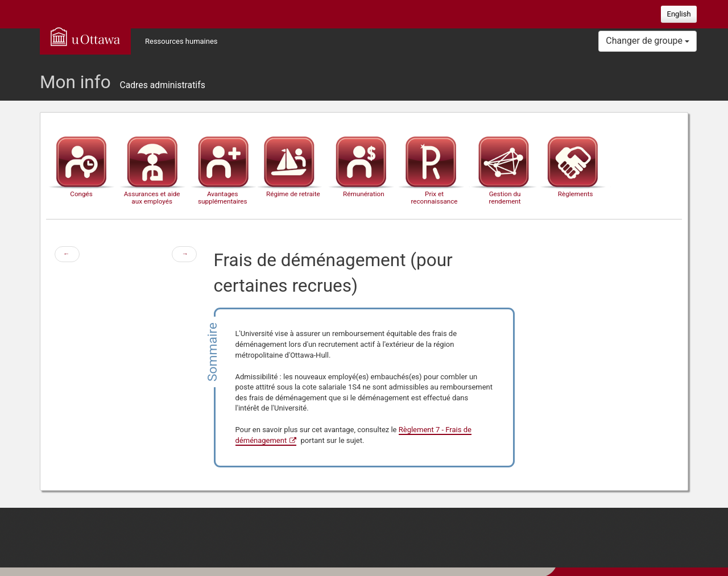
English (679, 14)
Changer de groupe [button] (648, 41)
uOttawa (85, 36)
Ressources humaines (181, 41)
